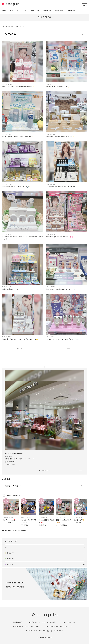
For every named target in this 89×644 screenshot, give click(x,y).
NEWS (4, 11)
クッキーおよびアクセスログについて (26, 626)
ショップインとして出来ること (38, 622)
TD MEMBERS (60, 11)
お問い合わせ (54, 622)
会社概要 (16, 622)
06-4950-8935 (11, 461)
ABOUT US (47, 11)
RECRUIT (72, 11)
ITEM (24, 11)
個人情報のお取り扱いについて (58, 626)
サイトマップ (58, 631)
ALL (6, 547)
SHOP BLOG (34, 11)
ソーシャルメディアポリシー (36, 631)
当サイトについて (70, 622)
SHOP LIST (14, 11)
